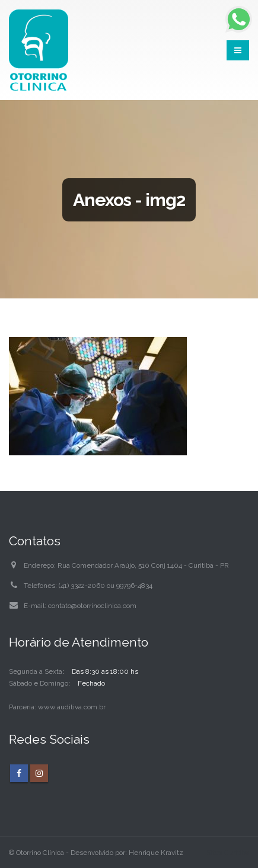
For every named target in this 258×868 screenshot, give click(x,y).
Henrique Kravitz (156, 853)
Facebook (19, 773)
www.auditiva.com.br (72, 707)
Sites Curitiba (228, 853)
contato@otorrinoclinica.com (92, 606)
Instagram (39, 773)
